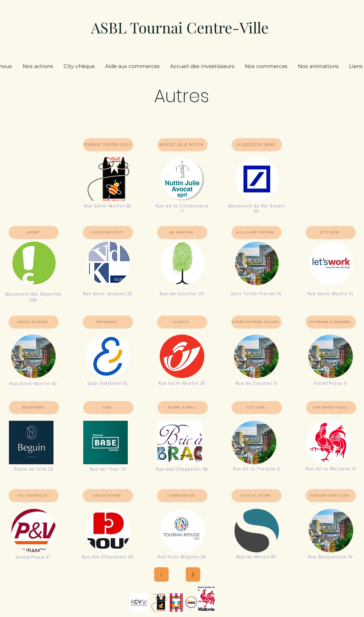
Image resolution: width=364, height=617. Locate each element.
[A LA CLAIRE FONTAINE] (256, 232)
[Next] (193, 574)
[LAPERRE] (34, 232)
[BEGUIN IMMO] (34, 408)
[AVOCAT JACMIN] (256, 496)
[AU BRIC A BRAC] (183, 408)
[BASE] (108, 408)
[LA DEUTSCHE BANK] (257, 145)
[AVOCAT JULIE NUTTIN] (183, 145)
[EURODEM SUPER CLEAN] (331, 496)
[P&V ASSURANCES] (34, 496)
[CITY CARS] (257, 408)
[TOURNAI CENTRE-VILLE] (108, 145)
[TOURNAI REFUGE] (182, 496)
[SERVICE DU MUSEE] (34, 322)
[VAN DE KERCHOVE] (108, 232)
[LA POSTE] (182, 322)
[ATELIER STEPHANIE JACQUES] (256, 322)
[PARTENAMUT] (108, 322)
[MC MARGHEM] (182, 232)
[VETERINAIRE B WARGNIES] (331, 322)
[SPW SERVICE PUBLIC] (331, 408)
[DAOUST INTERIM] (108, 496)
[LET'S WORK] (331, 232)
